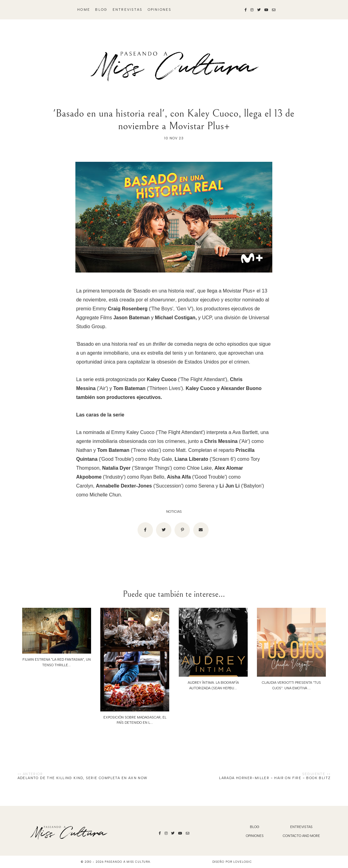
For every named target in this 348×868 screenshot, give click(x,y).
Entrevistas (128, 10)
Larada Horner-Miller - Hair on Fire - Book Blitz (275, 778)
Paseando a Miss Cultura (127, 862)
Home (84, 10)
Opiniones (160, 10)
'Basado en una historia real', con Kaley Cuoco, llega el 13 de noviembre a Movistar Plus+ (174, 120)
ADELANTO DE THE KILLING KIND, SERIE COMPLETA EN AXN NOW (83, 778)
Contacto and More (301, 836)
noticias (174, 512)
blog (101, 10)
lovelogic (242, 862)
